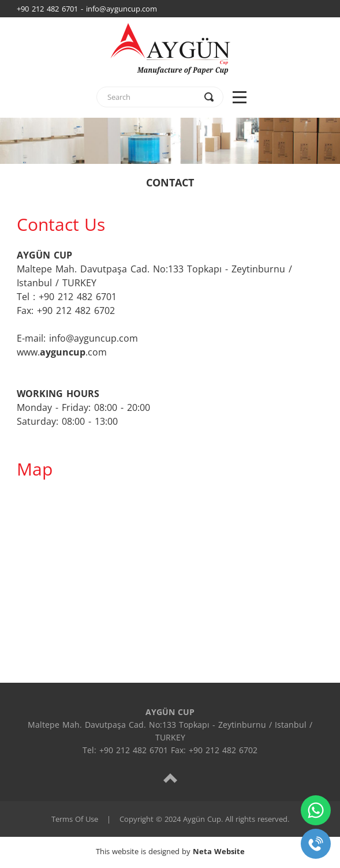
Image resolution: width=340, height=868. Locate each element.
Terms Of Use (75, 819)
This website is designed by (170, 851)
